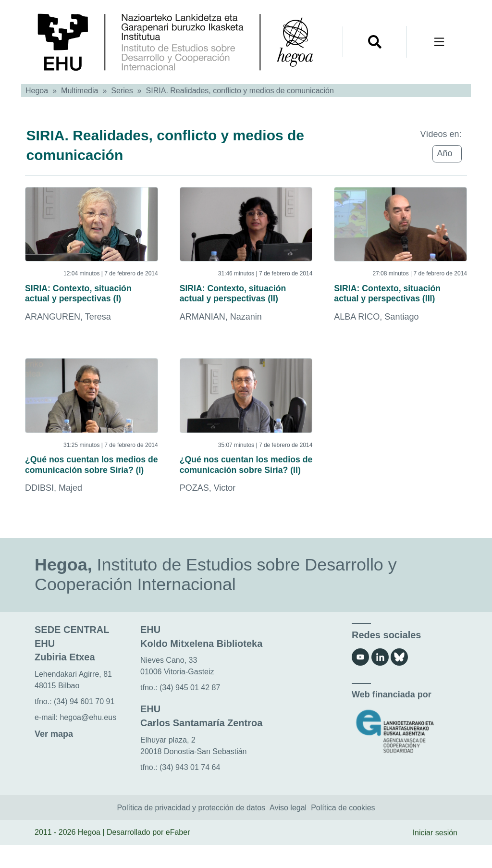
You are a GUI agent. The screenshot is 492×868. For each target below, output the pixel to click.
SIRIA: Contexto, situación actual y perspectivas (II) (246, 296)
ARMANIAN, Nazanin (221, 322)
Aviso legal (288, 830)
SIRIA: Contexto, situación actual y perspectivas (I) (91, 296)
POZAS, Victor (208, 511)
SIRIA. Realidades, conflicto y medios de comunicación (240, 91)
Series (122, 91)
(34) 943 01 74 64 (190, 790)
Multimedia (80, 91)
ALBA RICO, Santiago (376, 322)
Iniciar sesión (435, 855)
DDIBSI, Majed (54, 511)
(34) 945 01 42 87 (190, 711)
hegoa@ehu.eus (88, 740)
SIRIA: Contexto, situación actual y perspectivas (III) (400, 296)
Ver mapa (54, 756)
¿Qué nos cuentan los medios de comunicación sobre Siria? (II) (243, 479)
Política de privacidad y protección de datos (191, 830)
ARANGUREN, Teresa (68, 322)
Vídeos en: (441, 134)
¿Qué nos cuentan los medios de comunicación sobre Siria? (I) (88, 479)
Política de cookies (343, 830)
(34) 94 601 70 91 (84, 724)
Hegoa (37, 91)
